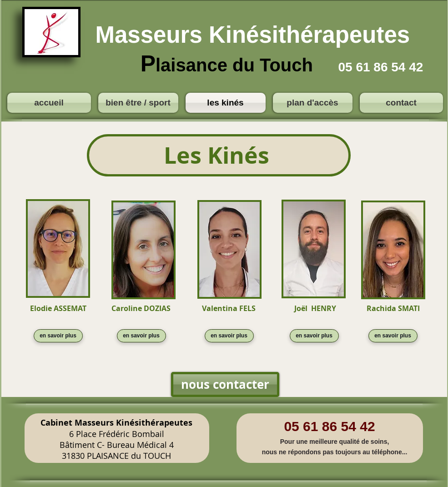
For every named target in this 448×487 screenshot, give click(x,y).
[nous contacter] (225, 384)
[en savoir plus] (58, 336)
